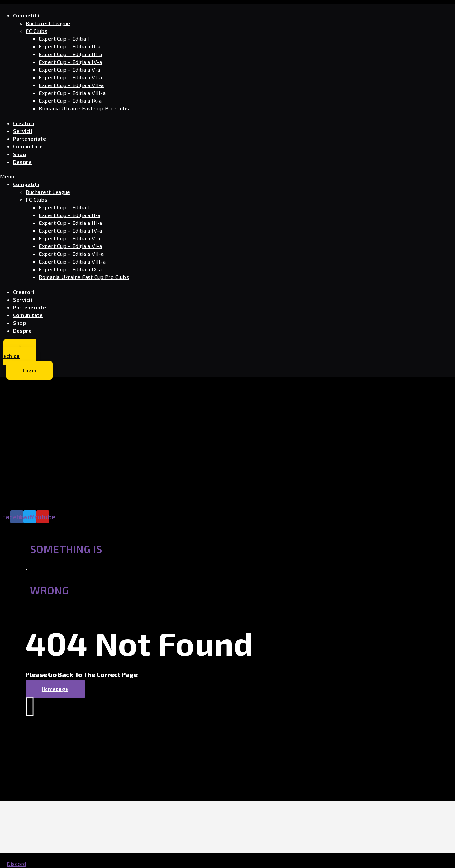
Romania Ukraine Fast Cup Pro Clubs (84, 108)
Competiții (26, 15)
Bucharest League (48, 23)
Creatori (24, 123)
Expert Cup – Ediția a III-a (71, 54)
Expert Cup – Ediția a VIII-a (72, 93)
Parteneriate (29, 139)
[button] (149, 176)
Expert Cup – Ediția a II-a (70, 46)
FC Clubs (36, 31)
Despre (22, 162)
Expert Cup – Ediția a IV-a (70, 62)
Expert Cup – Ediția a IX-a (70, 100)
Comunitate (28, 146)
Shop (20, 154)
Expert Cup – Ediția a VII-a (71, 85)
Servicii (22, 131)
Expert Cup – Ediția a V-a (70, 70)
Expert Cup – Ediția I (64, 39)
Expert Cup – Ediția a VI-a (70, 77)
